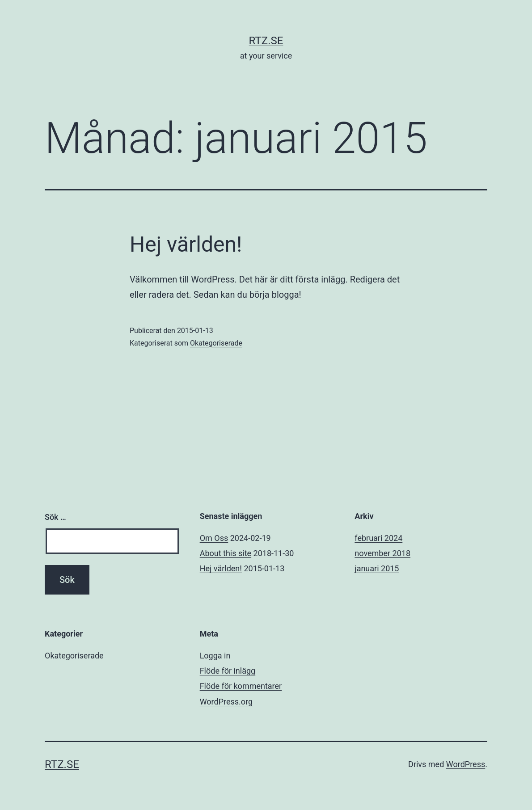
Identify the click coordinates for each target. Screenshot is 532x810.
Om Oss (214, 538)
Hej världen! (186, 244)
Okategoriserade (216, 343)
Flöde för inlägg (228, 671)
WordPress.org (226, 702)
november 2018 (382, 553)
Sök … (55, 517)
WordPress (466, 764)
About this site (226, 553)
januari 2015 (377, 568)
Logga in (215, 656)
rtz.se (266, 41)
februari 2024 (378, 538)
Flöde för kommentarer (241, 686)
